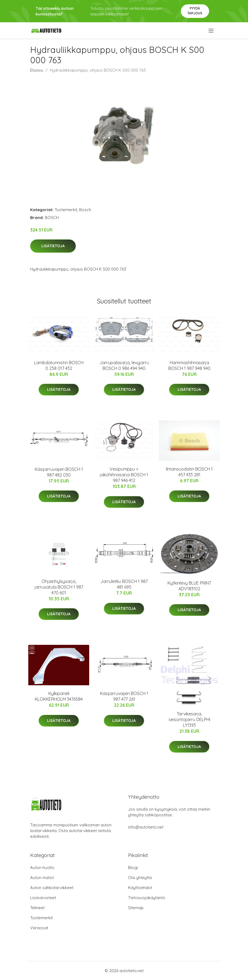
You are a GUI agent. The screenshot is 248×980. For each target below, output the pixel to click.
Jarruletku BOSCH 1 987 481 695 (124, 584)
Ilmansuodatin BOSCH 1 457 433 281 (189, 472)
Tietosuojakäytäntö (147, 898)
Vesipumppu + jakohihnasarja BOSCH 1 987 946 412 (124, 475)
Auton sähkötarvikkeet (52, 888)
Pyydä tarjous (195, 11)
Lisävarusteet (43, 898)
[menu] (211, 31)
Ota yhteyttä (140, 878)
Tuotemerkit (66, 210)
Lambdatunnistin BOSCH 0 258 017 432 (59, 365)
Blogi (133, 868)
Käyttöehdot (140, 888)
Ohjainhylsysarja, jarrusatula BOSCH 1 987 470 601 (59, 587)
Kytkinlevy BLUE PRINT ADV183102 (189, 586)
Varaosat (39, 928)
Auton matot (42, 878)
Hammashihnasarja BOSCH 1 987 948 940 (189, 365)
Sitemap (136, 908)
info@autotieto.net (146, 827)
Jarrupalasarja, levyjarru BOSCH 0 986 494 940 (124, 365)
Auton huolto (42, 868)
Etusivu (37, 70)
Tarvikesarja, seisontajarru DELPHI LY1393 (189, 719)
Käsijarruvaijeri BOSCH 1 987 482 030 (59, 472)
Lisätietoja (53, 246)
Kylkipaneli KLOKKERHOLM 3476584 (59, 696)
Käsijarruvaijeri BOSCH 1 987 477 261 (124, 696)
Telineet (37, 908)
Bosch (85, 210)
